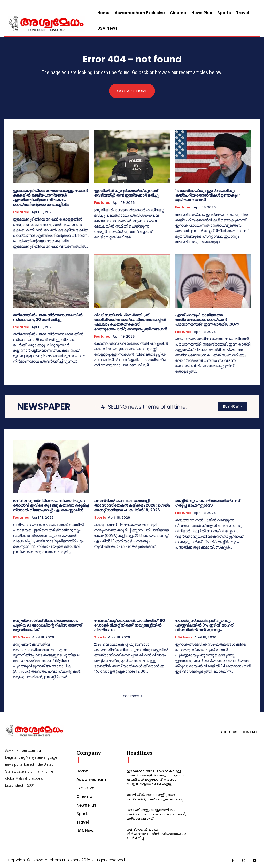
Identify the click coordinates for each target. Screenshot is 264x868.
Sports (100, 518)
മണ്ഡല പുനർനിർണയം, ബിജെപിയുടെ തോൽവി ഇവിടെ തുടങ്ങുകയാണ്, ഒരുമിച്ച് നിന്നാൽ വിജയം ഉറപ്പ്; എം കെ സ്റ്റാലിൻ (51, 506)
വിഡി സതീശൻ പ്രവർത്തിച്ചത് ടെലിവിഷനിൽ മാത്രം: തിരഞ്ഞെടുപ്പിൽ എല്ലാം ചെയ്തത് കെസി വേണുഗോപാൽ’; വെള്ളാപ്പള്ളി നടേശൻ (130, 322)
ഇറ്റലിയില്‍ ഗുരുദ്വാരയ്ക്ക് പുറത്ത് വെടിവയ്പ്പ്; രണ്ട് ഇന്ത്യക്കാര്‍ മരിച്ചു (126, 193)
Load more (132, 696)
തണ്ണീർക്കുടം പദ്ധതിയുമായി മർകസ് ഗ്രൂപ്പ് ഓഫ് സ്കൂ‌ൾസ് (207, 503)
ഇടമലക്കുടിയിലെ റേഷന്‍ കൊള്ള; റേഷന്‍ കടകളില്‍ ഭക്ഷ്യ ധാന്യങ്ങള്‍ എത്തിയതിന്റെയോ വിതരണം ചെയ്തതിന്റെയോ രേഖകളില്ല (50, 198)
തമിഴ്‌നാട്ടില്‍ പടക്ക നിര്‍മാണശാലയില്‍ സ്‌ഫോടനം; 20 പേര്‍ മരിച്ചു (48, 317)
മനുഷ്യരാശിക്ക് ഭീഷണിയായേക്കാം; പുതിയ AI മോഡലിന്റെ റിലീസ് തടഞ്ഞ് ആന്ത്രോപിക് (47, 625)
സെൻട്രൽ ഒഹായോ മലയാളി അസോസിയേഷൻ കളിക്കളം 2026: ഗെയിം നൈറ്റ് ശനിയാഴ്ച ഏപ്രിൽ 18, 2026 (132, 506)
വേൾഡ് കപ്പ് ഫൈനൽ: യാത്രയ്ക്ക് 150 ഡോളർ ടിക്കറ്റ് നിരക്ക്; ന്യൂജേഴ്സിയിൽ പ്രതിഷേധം (129, 625)
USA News (21, 637)
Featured (21, 212)
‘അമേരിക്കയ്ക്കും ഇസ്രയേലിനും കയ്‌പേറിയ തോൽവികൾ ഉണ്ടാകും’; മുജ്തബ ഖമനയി (208, 195)
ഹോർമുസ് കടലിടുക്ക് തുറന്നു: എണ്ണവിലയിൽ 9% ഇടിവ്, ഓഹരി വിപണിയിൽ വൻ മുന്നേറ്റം (205, 625)
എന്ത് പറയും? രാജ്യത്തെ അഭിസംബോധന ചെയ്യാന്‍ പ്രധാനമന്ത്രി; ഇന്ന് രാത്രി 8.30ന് (207, 320)
